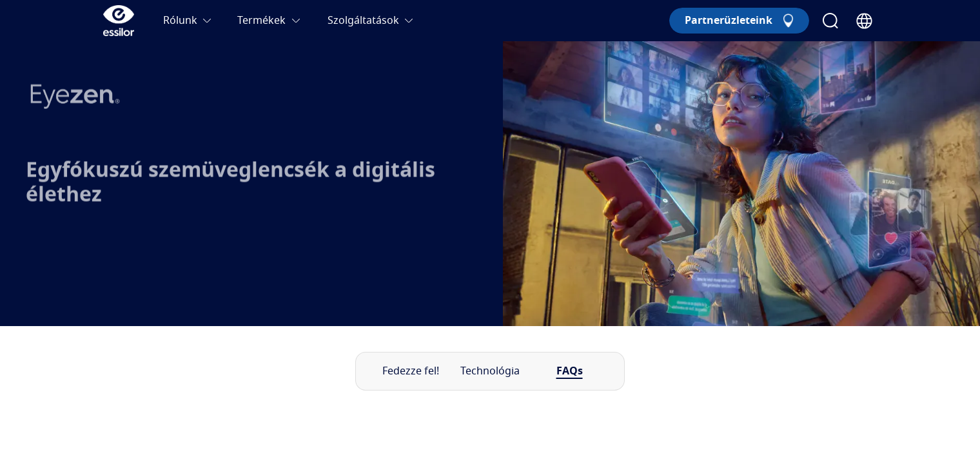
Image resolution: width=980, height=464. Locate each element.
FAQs (570, 371)
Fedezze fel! (411, 371)
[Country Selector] (864, 21)
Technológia (490, 371)
